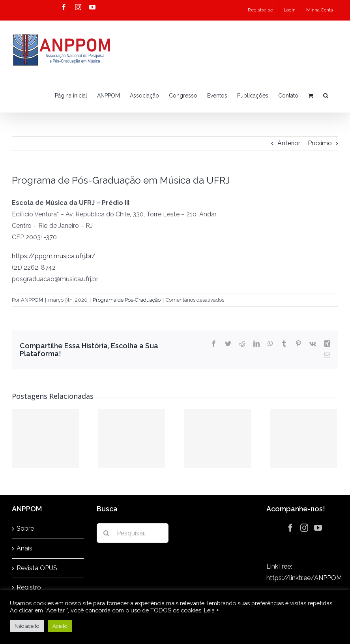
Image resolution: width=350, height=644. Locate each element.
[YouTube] (318, 528)
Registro (29, 587)
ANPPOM (32, 300)
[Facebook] (290, 528)
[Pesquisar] (107, 533)
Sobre (25, 529)
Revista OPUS (37, 568)
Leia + (211, 610)
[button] (326, 96)
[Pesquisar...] (133, 533)
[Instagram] (304, 528)
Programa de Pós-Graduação (127, 300)
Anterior (289, 143)
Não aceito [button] (27, 626)
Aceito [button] (60, 626)
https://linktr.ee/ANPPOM (304, 578)
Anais (24, 548)
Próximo (320, 143)
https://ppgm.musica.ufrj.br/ (54, 256)
